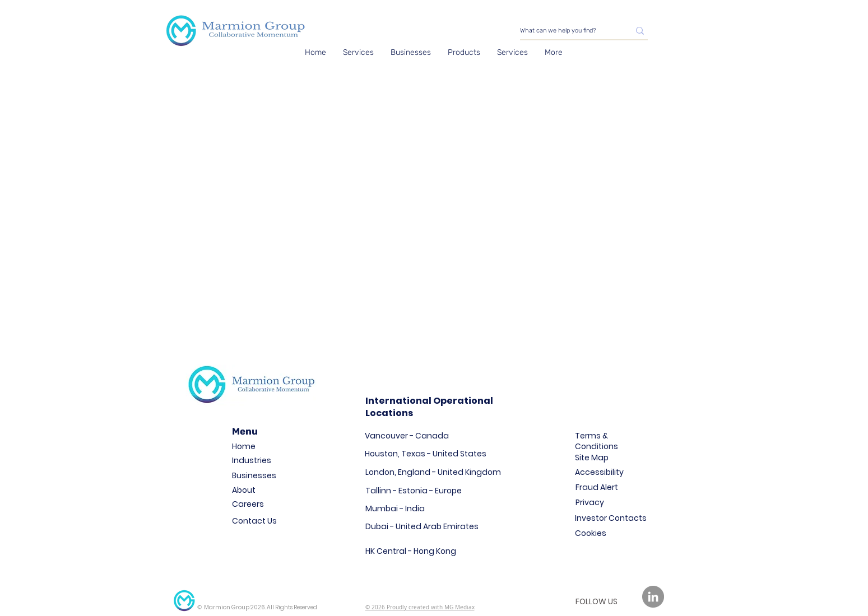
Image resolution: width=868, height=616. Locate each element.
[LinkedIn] (653, 597)
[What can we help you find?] (566, 31)
